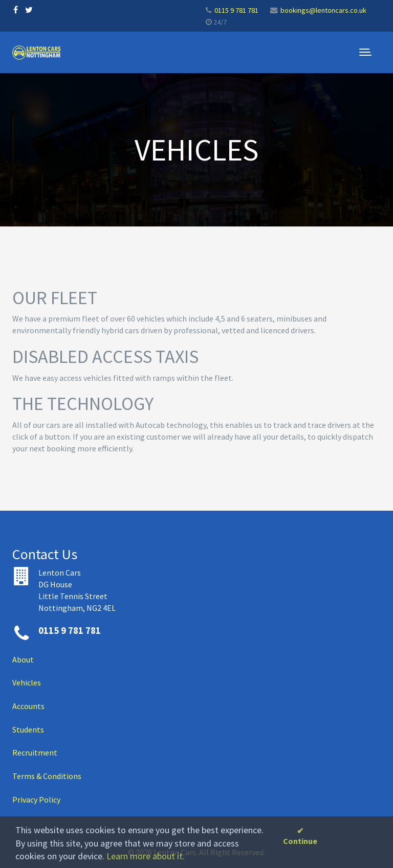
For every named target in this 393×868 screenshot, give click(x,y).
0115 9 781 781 (236, 10)
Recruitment (35, 752)
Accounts (28, 706)
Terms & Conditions (47, 776)
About (23, 659)
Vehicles (27, 682)
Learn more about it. (146, 856)
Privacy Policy (36, 800)
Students (28, 729)
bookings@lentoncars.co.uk (323, 10)
